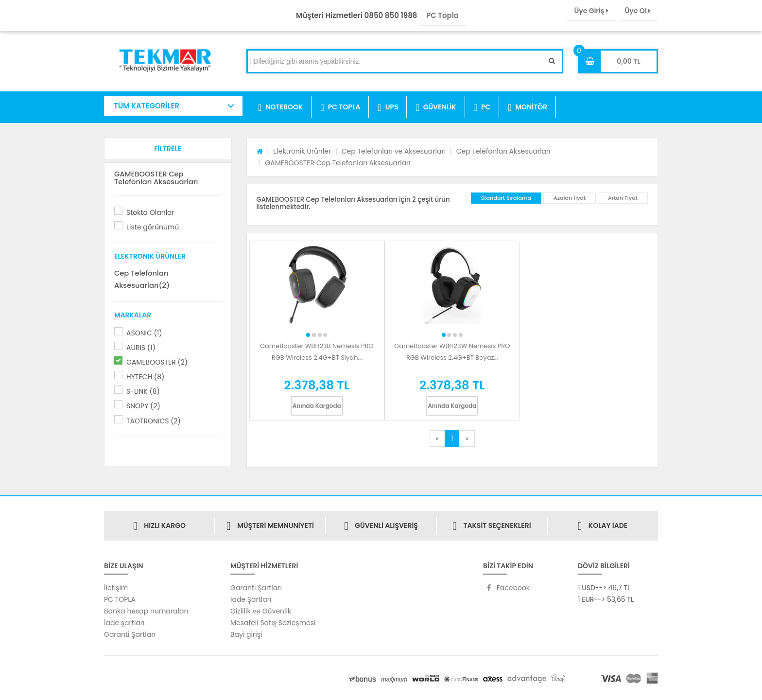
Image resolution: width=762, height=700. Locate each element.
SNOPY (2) (143, 406)
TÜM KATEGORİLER (147, 106)
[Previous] (437, 438)
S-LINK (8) (143, 391)
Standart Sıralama (506, 198)
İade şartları (124, 623)
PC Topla (442, 15)
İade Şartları (251, 599)
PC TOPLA (340, 107)
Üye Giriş (591, 11)
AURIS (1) (141, 348)
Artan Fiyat (623, 198)
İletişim (116, 588)
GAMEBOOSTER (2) (157, 362)
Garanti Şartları (130, 634)
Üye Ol (638, 11)
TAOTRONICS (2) (154, 421)
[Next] (467, 438)
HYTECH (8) (145, 377)
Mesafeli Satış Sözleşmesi (273, 623)
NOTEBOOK (280, 107)
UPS (388, 107)
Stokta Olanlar (150, 212)
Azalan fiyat (570, 198)
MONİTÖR (528, 107)
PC (482, 107)
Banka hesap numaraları (146, 611)
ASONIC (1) (144, 333)
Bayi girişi (246, 634)
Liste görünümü (153, 227)
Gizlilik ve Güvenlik (261, 611)
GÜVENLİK (436, 107)
